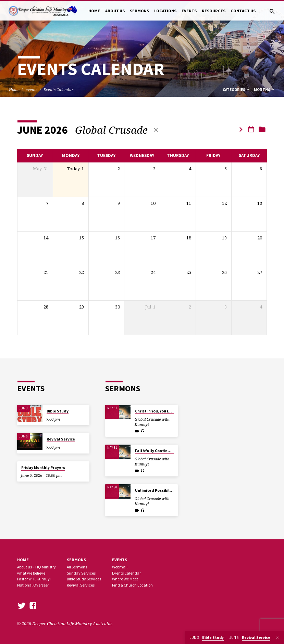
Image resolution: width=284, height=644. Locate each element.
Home (14, 89)
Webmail (120, 567)
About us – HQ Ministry (36, 567)
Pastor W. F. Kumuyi (34, 579)
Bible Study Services (84, 579)
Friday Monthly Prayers (43, 468)
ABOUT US (115, 11)
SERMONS (139, 11)
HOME (94, 11)
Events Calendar (58, 89)
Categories (236, 90)
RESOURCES (214, 11)
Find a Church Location (132, 585)
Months (264, 90)
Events (120, 560)
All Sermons (77, 567)
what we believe (31, 573)
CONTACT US (243, 11)
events (32, 89)
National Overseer (33, 585)
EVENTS (189, 11)
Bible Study (58, 411)
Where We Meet (125, 579)
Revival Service (61, 439)
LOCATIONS (165, 11)
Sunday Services (81, 573)
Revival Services (81, 585)
